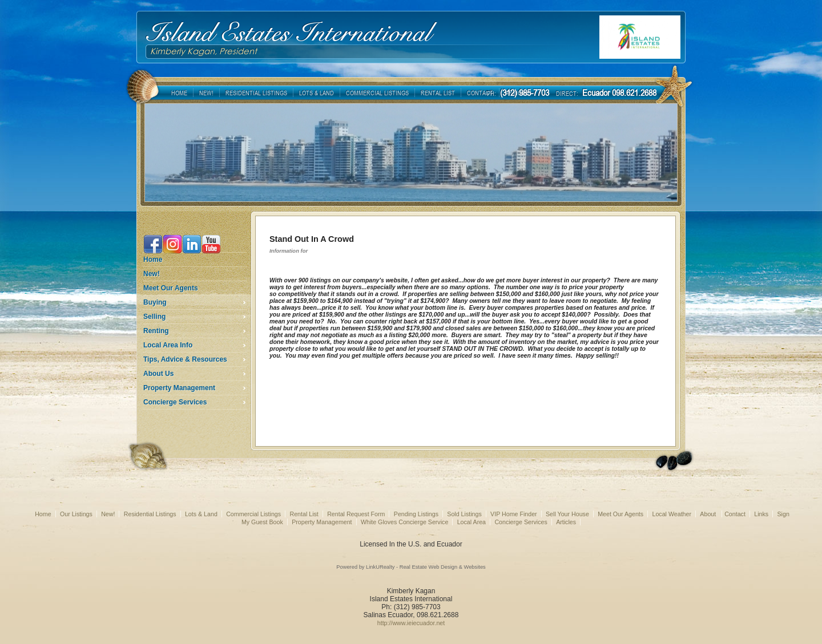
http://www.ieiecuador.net (411, 623)
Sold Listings (464, 514)
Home (153, 260)
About (709, 514)
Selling (154, 317)
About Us (158, 374)
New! (152, 274)
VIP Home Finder (514, 514)
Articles (566, 522)
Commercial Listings (253, 514)
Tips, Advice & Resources (185, 359)
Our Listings (76, 514)
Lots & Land (201, 514)
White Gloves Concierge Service (404, 522)
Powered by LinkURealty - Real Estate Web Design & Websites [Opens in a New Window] (411, 567)
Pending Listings (416, 514)
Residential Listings (150, 514)
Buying (155, 302)
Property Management (179, 388)
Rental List (304, 514)
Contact (735, 514)
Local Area (472, 522)
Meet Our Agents (171, 288)
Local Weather (672, 514)
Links (761, 514)
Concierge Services (175, 402)
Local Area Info (168, 345)
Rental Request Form (356, 514)
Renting (156, 331)
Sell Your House (567, 514)
